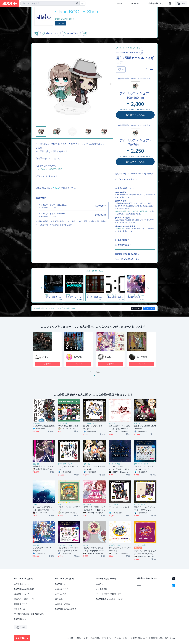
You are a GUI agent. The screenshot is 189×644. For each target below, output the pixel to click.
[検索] (77, 4)
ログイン (121, 3)
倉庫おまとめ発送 (62, 604)
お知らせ (100, 584)
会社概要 (70, 638)
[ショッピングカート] (170, 3)
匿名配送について (22, 594)
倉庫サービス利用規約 (92, 638)
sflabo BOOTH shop (64, 19)
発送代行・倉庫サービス (24, 599)
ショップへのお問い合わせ (126, 259)
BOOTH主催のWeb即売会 (66, 609)
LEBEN (109, 357)
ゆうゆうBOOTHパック (142, 211)
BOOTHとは (137, 3)
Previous (34, 84)
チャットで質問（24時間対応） (109, 594)
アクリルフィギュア (134, 48)
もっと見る (94, 374)
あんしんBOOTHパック (123, 211)
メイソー (46, 357)
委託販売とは (20, 609)
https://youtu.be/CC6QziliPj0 (49, 169)
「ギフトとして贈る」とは (129, 179)
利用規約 (79, 638)
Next (111, 84)
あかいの (78, 357)
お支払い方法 (123, 245)
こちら (56, 188)
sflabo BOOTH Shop (95, 271)
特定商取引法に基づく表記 (126, 254)
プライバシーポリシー (121, 638)
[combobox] (50, 3)
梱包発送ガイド (21, 604)
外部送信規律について (139, 638)
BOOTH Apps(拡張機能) (24, 589)
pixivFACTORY (120, 229)
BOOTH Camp (20, 619)
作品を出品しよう (156, 3)
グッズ (119, 48)
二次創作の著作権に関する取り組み (29, 614)
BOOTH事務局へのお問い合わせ (109, 599)
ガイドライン (107, 638)
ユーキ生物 (142, 357)
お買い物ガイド (62, 589)
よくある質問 (102, 589)
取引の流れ (122, 240)
